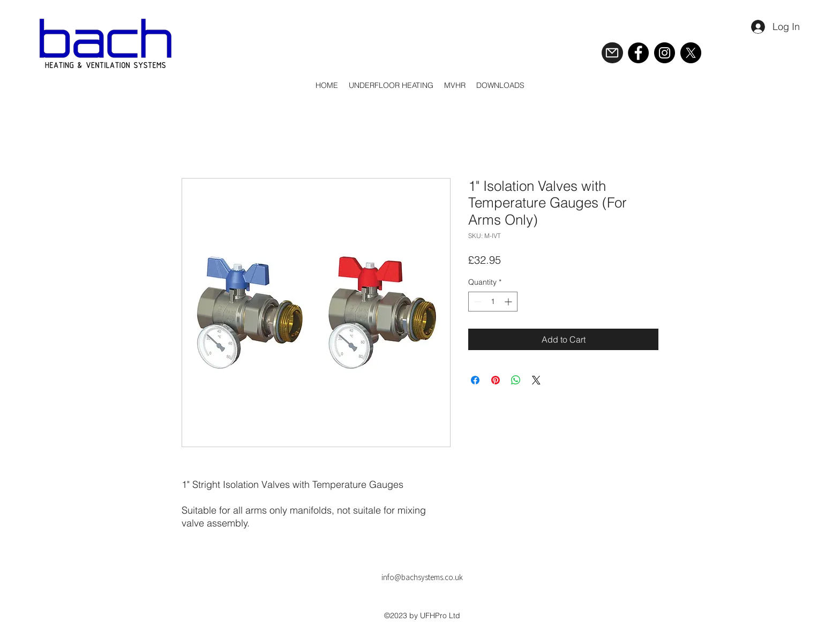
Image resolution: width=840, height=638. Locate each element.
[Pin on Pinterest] (496, 380)
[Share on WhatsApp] (516, 380)
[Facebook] (638, 53)
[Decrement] (477, 302)
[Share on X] (536, 380)
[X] (691, 53)
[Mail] (612, 53)
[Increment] (509, 302)
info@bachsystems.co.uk (422, 577)
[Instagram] (665, 53)
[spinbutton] (493, 302)
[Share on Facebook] (475, 380)
